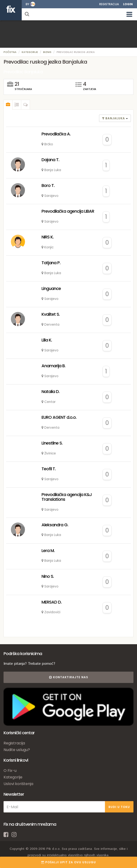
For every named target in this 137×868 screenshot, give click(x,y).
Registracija (109, 4)
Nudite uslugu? (17, 750)
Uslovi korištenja (18, 784)
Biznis (47, 52)
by (27, 4)
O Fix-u (10, 771)
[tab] (8, 105)
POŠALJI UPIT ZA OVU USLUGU (69, 862)
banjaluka (114, 118)
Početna (10, 52)
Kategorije (30, 52)
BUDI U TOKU (119, 807)
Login (128, 4)
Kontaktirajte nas (69, 677)
